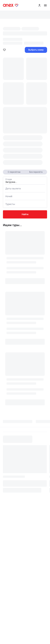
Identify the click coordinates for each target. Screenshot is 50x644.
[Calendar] (25, 188)
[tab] (19, 422)
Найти (25, 214)
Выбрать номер (36, 50)
